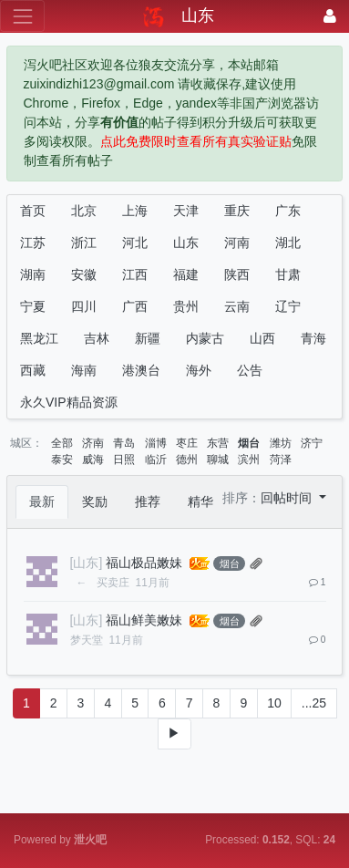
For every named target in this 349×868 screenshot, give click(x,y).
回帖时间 (288, 498)
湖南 (33, 274)
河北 (135, 243)
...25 (314, 703)
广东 (288, 211)
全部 (62, 443)
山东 (186, 243)
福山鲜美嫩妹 (144, 620)
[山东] (87, 563)
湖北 (288, 243)
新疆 (148, 338)
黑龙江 (39, 338)
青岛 (124, 443)
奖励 (95, 501)
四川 (84, 306)
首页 (33, 211)
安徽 (84, 274)
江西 (135, 274)
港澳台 (141, 370)
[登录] (330, 16)
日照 (124, 460)
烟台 (249, 443)
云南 (237, 306)
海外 (199, 370)
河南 (237, 243)
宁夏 (33, 306)
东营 (218, 443)
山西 (262, 338)
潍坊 (281, 443)
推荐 (148, 501)
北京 (84, 211)
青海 (313, 338)
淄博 (156, 443)
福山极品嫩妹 (144, 563)
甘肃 (288, 274)
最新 (42, 501)
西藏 (33, 370)
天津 (186, 211)
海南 (84, 370)
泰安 (62, 460)
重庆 (237, 211)
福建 (186, 274)
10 (274, 703)
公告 (250, 370)
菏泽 (281, 460)
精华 (200, 501)
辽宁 (288, 306)
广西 (135, 306)
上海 (135, 211)
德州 (187, 460)
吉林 (97, 338)
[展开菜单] (22, 16)
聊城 (218, 460)
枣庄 (187, 443)
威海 (93, 460)
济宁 (312, 443)
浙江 (84, 243)
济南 (93, 443)
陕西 (237, 274)
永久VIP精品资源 (69, 402)
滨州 (249, 460)
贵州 (186, 306)
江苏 (33, 243)
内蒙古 (205, 338)
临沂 (156, 460)
